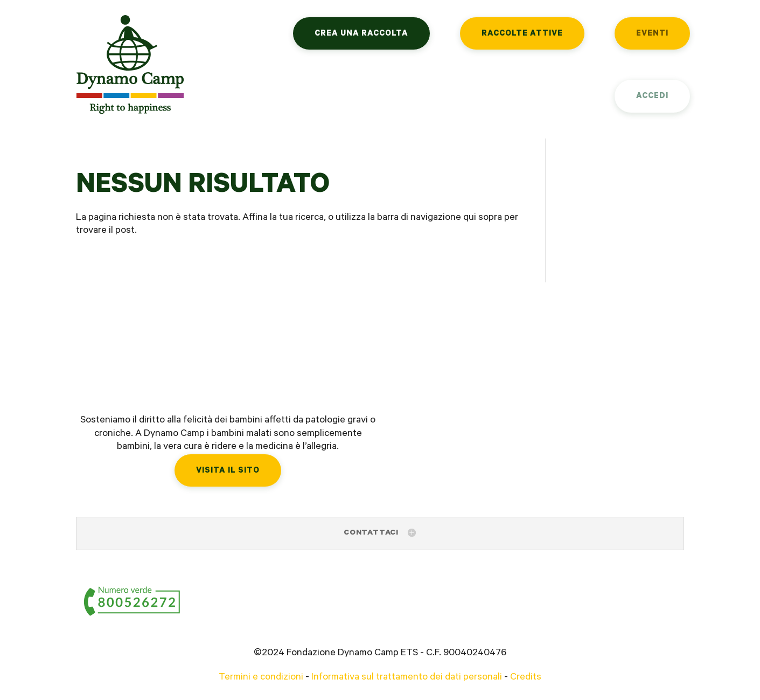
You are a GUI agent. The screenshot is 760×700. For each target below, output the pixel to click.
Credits (526, 678)
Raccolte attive (522, 34)
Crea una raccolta (361, 34)
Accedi (652, 97)
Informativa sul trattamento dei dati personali (407, 678)
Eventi (652, 34)
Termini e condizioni (261, 678)
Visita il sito (228, 471)
